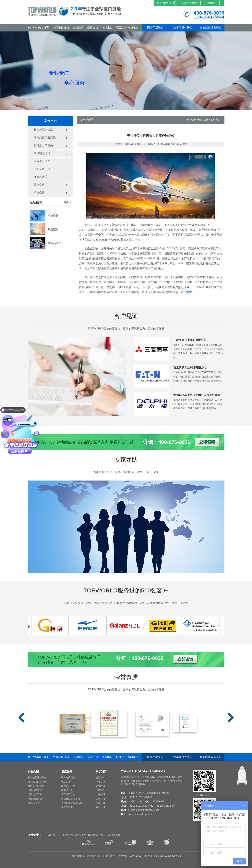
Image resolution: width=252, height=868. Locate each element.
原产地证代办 (68, 794)
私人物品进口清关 (37, 778)
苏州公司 (100, 807)
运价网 (51, 835)
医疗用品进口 (155, 28)
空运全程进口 (61, 28)
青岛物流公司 (95, 835)
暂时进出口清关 (36, 786)
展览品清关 (54, 243)
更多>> (67, 202)
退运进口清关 (35, 794)
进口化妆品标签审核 (72, 803)
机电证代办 (67, 790)
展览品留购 (67, 807)
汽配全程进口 (35, 799)
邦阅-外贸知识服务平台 (73, 835)
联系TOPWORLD (127, 28)
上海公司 (100, 794)
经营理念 (100, 790)
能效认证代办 (68, 786)
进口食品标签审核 (71, 799)
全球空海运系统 (190, 3)
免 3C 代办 (67, 782)
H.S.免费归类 (68, 778)
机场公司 (100, 799)
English (211, 3)
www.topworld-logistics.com (143, 814)
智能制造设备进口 (211, 28)
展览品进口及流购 (37, 782)
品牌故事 (100, 786)
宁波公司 (100, 803)
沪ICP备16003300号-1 (169, 856)
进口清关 (78, 28)
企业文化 (100, 782)
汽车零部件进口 (183, 28)
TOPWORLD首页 (38, 28)
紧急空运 (53, 229)
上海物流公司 (113, 835)
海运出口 (107, 28)
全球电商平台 (163, 3)
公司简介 (100, 778)
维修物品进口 (35, 790)
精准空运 (53, 216)
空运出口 (93, 28)
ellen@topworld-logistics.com (144, 810)
